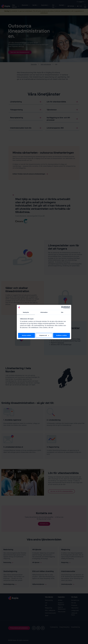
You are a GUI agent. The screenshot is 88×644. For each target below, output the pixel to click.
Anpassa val (44, 335)
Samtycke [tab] (26, 312)
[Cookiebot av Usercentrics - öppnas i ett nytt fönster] (62, 307)
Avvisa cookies (27, 335)
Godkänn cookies (61, 335)
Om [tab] (62, 312)
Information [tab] (44, 312)
